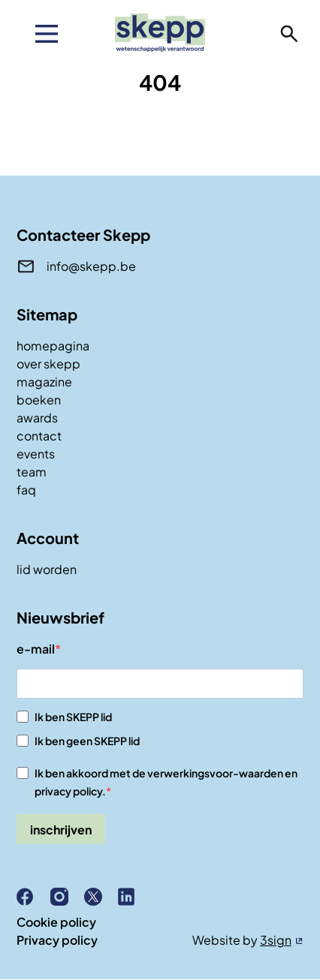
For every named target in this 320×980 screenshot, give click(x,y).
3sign (276, 940)
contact (39, 436)
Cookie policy (56, 922)
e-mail (36, 649)
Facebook (32, 897)
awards (37, 418)
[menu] (47, 34)
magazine (44, 382)
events (36, 454)
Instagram (65, 897)
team (32, 472)
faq (26, 490)
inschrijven (61, 830)
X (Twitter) (99, 897)
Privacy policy (57, 940)
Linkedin (133, 897)
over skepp (48, 364)
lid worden (47, 569)
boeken (39, 400)
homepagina (53, 346)
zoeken (289, 34)
